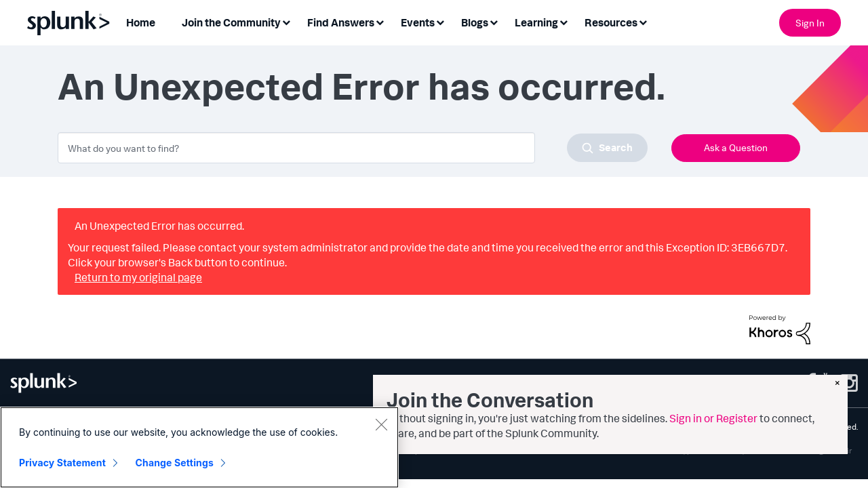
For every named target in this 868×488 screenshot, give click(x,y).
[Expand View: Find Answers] (380, 21)
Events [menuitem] (418, 22)
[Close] (381, 424)
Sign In (810, 23)
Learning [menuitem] (536, 22)
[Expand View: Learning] (564, 21)
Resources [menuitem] (611, 22)
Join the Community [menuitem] (231, 22)
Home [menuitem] (141, 22)
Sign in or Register (713, 418)
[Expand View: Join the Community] (286, 21)
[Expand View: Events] (440, 21)
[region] (199, 447)
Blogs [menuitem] (475, 22)
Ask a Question (736, 147)
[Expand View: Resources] (643, 21)
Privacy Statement (62, 463)
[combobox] (353, 148)
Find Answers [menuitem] (341, 22)
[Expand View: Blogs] (494, 21)
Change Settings (175, 463)
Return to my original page (138, 277)
